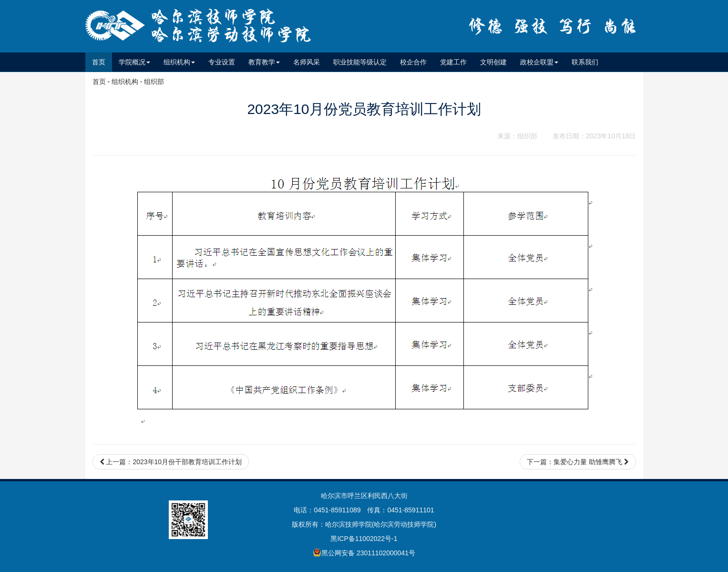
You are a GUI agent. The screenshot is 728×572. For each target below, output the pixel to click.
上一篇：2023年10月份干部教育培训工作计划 (171, 462)
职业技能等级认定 (360, 62)
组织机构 (125, 82)
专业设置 (222, 62)
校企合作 (413, 62)
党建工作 (453, 62)
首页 (102, 61)
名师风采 (307, 62)
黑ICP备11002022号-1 (364, 539)
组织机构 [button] (179, 62)
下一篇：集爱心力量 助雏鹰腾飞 (578, 462)
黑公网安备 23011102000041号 (364, 552)
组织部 (154, 82)
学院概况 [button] (134, 62)
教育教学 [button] (264, 62)
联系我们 (585, 62)
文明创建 (493, 62)
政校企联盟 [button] (539, 62)
